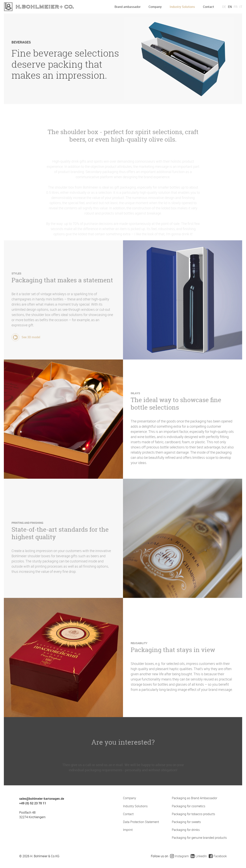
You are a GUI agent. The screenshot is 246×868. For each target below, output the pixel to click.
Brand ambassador (128, 7)
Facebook (218, 856)
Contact (209, 7)
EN (230, 7)
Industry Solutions (182, 7)
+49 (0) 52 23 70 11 (33, 803)
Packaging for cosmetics (189, 806)
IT (241, 7)
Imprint (128, 830)
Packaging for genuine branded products (199, 838)
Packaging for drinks (186, 830)
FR (236, 7)
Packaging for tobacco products (193, 814)
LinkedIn (199, 856)
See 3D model (26, 344)
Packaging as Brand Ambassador (194, 798)
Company (155, 7)
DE (224, 7)
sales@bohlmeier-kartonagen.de (42, 799)
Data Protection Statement (141, 822)
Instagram (179, 856)
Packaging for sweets (186, 822)
